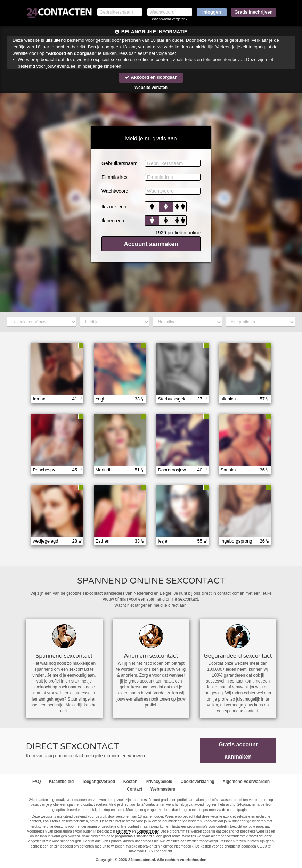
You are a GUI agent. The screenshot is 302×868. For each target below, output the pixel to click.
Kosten (130, 782)
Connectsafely (148, 831)
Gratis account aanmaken (238, 751)
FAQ (37, 782)
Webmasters (163, 789)
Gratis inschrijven (254, 12)
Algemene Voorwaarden (246, 782)
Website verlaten (151, 88)
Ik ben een (113, 221)
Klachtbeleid (61, 782)
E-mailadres (115, 177)
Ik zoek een (114, 207)
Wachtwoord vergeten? (170, 19)
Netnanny (124, 831)
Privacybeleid (159, 782)
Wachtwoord (115, 191)
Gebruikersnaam (120, 163)
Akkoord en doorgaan (151, 77)
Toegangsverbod (99, 782)
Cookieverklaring (198, 782)
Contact (135, 789)
